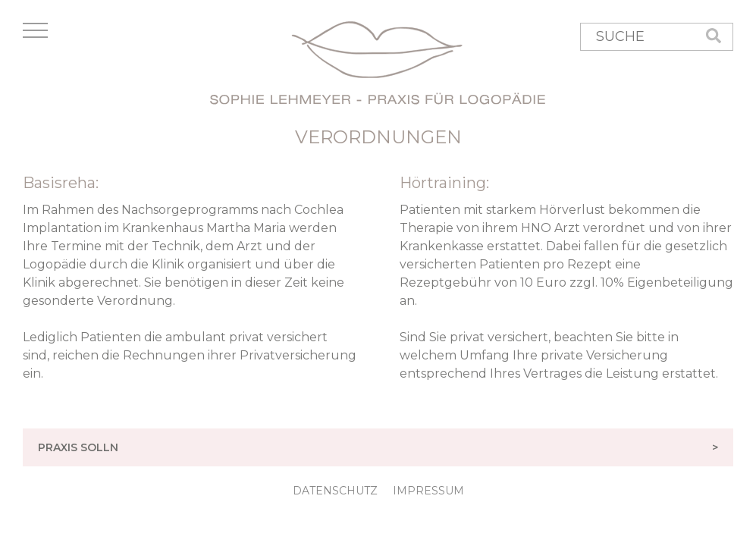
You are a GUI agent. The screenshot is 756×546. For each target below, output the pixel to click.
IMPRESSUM (428, 491)
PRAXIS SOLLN (386, 447)
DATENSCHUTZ (335, 491)
